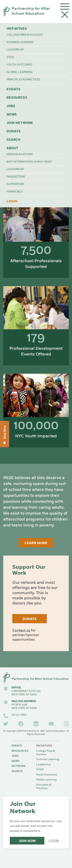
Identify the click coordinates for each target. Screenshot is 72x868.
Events (13, 89)
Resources (17, 98)
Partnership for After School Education (31, 11)
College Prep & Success (25, 35)
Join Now (27, 841)
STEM (10, 57)
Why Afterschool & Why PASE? (29, 162)
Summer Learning (20, 42)
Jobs (11, 106)
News (12, 115)
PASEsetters (16, 177)
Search (14, 140)
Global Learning (19, 72)
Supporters (15, 184)
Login (12, 201)
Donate (14, 131)
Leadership (15, 50)
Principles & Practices (23, 80)
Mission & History (20, 154)
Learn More (36, 543)
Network (18, 766)
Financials (15, 192)
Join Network (20, 123)
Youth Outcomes (19, 65)
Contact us (21, 631)
